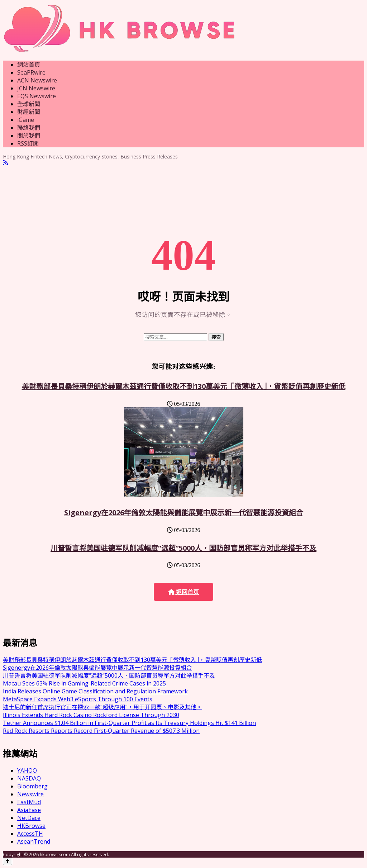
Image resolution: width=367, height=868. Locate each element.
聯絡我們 (29, 128)
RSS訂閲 (28, 143)
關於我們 (29, 136)
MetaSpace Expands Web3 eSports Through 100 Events (78, 699)
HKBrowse (31, 826)
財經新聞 (29, 112)
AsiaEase (29, 810)
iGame (26, 120)
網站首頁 (29, 65)
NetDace (29, 818)
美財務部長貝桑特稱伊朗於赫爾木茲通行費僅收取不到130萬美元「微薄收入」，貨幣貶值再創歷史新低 (184, 386)
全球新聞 (29, 104)
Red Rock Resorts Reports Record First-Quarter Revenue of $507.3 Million (101, 731)
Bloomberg (32, 786)
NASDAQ (29, 778)
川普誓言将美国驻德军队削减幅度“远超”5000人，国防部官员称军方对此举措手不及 (183, 548)
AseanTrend (34, 841)
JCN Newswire (36, 88)
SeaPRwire (31, 72)
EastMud (29, 802)
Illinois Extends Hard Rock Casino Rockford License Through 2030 (91, 715)
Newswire (30, 794)
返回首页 (183, 592)
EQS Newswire (37, 96)
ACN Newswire (37, 80)
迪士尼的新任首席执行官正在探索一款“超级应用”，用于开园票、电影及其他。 (103, 707)
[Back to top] (8, 861)
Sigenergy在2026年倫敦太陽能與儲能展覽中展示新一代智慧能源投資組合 (184, 513)
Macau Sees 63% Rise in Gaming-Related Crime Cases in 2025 (84, 683)
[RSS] (5, 163)
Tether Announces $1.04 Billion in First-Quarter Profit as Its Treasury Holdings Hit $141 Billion (129, 723)
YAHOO (27, 770)
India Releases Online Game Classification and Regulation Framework (95, 691)
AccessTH (30, 834)
